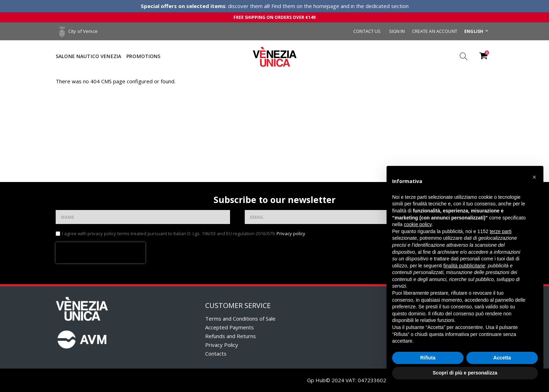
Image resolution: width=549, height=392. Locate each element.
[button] (534, 177)
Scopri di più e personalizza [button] (465, 373)
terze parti (501, 231)
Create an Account (435, 31)
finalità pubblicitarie (464, 266)
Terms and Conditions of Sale (240, 318)
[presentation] (100, 253)
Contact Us (367, 31)
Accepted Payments (230, 327)
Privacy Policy (222, 345)
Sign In (397, 31)
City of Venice (78, 31)
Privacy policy (291, 233)
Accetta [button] (502, 358)
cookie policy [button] (418, 224)
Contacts (216, 353)
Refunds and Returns (231, 336)
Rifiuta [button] (428, 358)
